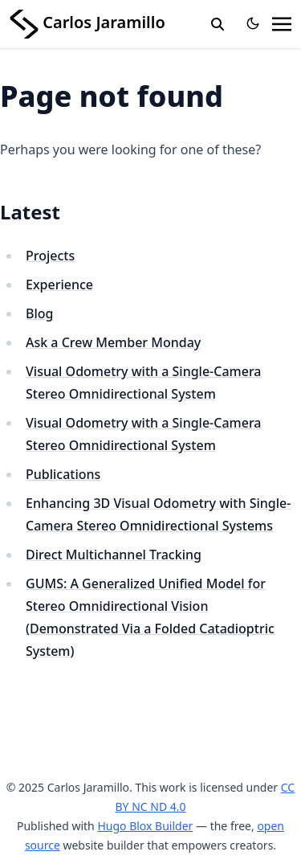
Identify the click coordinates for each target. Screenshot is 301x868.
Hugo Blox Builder (145, 826)
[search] (218, 24)
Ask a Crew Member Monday (113, 342)
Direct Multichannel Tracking (114, 555)
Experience (59, 285)
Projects (50, 256)
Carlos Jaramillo (87, 22)
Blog (39, 313)
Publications (63, 474)
